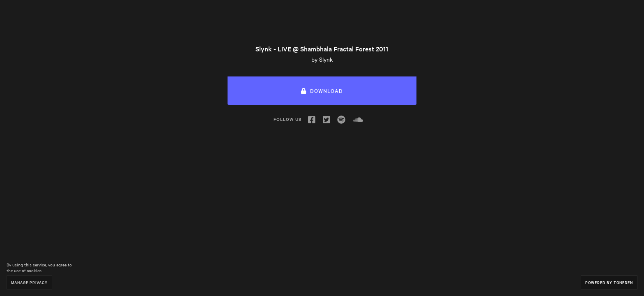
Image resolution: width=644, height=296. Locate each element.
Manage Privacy (29, 282)
